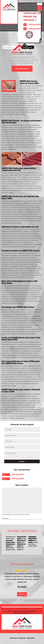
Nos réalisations (22, 69)
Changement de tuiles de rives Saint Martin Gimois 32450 (11, 538)
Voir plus (22, 594)
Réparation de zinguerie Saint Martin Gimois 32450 (11, 549)
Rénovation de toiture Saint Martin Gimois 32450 (21, 541)
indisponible (35, 24)
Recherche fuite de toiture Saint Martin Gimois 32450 (22, 538)
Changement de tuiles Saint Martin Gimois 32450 (11, 545)
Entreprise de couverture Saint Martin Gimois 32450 (22, 545)
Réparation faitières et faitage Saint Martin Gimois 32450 (22, 549)
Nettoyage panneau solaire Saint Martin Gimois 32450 (33, 541)
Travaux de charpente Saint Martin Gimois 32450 (11, 541)
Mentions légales (22, 613)
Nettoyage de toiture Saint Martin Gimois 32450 (33, 538)
